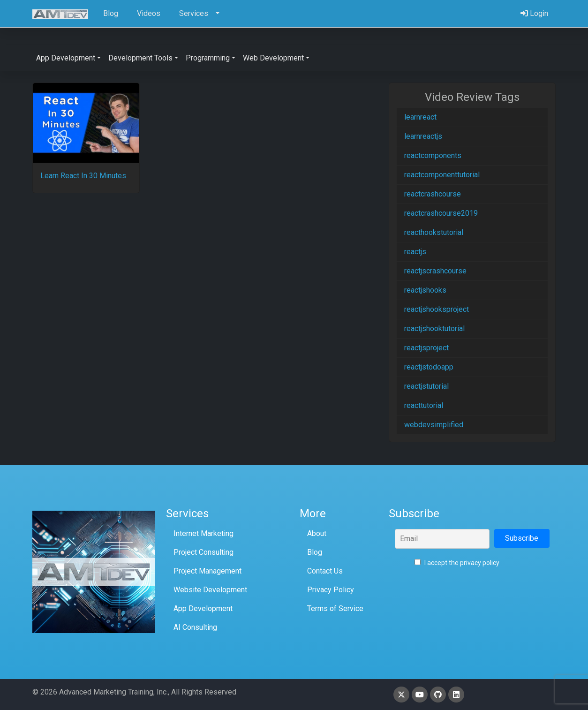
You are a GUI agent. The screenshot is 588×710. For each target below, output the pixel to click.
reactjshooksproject (437, 309)
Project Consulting (204, 552)
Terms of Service (335, 608)
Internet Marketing (204, 533)
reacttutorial (424, 405)
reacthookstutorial (434, 232)
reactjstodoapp (429, 367)
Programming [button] (208, 58)
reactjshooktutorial (434, 329)
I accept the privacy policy (457, 563)
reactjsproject (426, 348)
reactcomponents (433, 155)
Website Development (210, 590)
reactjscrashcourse (435, 271)
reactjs (415, 252)
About (317, 533)
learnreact (420, 117)
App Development (203, 608)
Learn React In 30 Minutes (83, 176)
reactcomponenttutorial (442, 175)
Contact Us (325, 571)
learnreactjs (423, 136)
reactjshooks (425, 290)
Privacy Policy (331, 590)
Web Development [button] (273, 58)
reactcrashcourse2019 (441, 213)
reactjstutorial (426, 386)
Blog (315, 552)
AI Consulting (195, 627)
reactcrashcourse (433, 194)
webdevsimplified (434, 425)
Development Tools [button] (140, 58)
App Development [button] (66, 58)
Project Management (207, 571)
